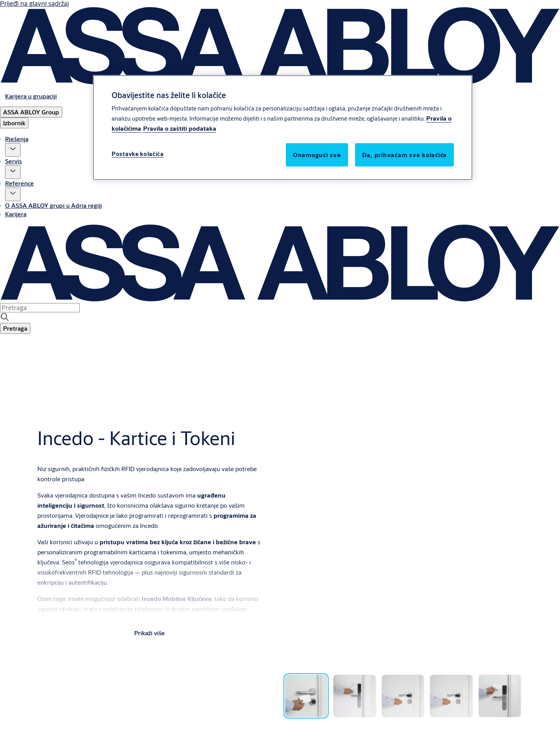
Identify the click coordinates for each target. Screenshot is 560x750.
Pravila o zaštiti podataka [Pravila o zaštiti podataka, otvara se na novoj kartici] (180, 128)
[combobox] (40, 308)
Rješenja (17, 139)
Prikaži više (150, 633)
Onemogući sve (317, 155)
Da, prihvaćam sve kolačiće (405, 155)
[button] (13, 150)
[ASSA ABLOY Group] (31, 112)
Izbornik (14, 123)
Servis (13, 161)
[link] (31, 96)
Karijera (16, 214)
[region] (283, 128)
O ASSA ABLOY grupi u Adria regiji (53, 205)
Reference (19, 183)
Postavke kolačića (138, 154)
